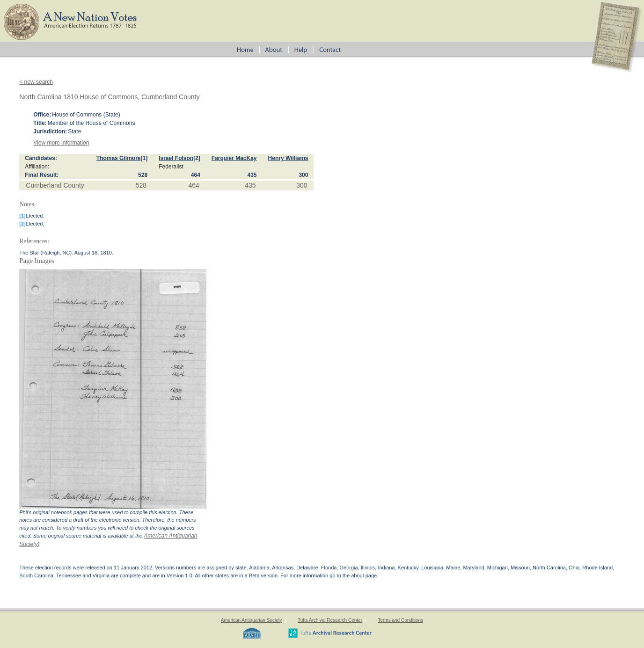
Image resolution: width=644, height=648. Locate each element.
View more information (61, 143)
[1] (144, 158)
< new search (36, 82)
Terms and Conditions (400, 620)
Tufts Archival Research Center (330, 620)
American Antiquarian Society (252, 620)
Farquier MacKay (234, 158)
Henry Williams (288, 158)
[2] (197, 158)
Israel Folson (176, 158)
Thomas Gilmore (119, 158)
